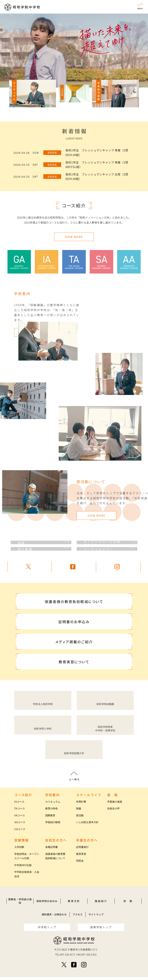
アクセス (78, 914)
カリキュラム (53, 802)
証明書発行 (82, 847)
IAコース (19, 802)
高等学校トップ (101, 927)
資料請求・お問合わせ (54, 914)
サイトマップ (96, 914)
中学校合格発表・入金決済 (27, 874)
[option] (74, 51)
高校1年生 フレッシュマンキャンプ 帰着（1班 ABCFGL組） (97, 165)
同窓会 (80, 861)
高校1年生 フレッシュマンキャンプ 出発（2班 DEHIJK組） (97, 177)
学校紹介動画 (53, 822)
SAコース (20, 816)
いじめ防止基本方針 (87, 822)
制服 (79, 809)
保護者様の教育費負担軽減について (55, 856)
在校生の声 (113, 809)
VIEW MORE (74, 237)
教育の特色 (52, 809)
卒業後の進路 (115, 802)
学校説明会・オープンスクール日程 (27, 856)
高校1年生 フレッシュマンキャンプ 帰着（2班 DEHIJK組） (97, 152)
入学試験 (19, 847)
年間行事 (81, 802)
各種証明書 (52, 847)
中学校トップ (47, 927)
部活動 (80, 816)
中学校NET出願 (23, 865)
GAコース (20, 829)
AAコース (20, 822)
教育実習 (81, 854)
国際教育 (50, 816)
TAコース (20, 809)
